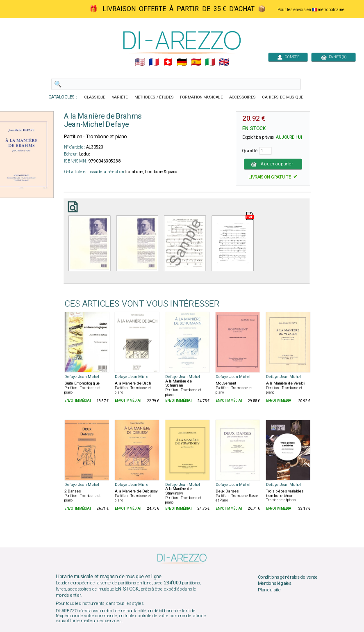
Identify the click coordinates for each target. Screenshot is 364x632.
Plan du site (269, 590)
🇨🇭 (168, 62)
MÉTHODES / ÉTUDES (154, 97)
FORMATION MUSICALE (201, 97)
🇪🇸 (196, 62)
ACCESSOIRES (242, 97)
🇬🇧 (224, 62)
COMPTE (288, 57)
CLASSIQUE (95, 97)
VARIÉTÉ (120, 97)
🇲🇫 (154, 62)
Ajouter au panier (273, 164)
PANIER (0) (334, 57)
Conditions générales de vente (288, 577)
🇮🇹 (210, 62)
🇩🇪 (182, 62)
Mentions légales (275, 584)
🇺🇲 (140, 62)
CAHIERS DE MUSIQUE (283, 97)
